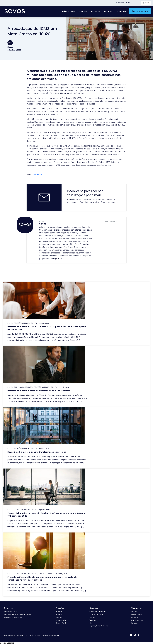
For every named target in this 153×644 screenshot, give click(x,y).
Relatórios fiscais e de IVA (13, 617)
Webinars (93, 620)
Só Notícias (37, 174)
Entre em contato (140, 11)
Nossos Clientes (137, 614)
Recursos (108, 11)
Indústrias (96, 11)
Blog (91, 623)
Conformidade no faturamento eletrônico (18, 614)
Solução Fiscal (61, 623)
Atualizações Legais (96, 614)
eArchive (59, 617)
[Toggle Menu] (137, 3)
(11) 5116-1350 (35, 635)
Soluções (83, 11)
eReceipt (59, 614)
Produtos (60, 608)
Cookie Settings (7, 643)
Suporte (130, 3)
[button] (107, 226)
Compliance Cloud (67, 11)
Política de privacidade (51, 635)
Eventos (92, 617)
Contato (134, 611)
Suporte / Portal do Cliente (99, 626)
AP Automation (61, 620)
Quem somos (137, 608)
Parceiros (134, 617)
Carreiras (120, 3)
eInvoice (59, 611)
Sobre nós (121, 11)
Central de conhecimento (98, 611)
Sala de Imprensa (137, 620)
